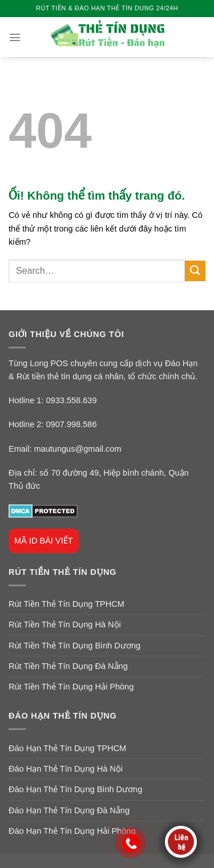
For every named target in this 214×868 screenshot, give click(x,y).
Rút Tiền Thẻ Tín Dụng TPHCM (66, 604)
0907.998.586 (72, 424)
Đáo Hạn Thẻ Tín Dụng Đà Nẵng (69, 810)
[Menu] (15, 37)
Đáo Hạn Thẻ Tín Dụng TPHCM (67, 748)
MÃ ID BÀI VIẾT (44, 541)
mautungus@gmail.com (77, 449)
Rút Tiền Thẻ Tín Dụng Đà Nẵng (68, 666)
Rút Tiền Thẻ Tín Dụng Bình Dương (74, 646)
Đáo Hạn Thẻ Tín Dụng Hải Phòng (72, 831)
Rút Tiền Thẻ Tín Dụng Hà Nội (65, 624)
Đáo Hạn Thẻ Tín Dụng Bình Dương (75, 789)
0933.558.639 (72, 400)
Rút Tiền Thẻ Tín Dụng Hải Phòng (71, 687)
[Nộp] (195, 271)
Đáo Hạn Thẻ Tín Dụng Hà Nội (66, 769)
